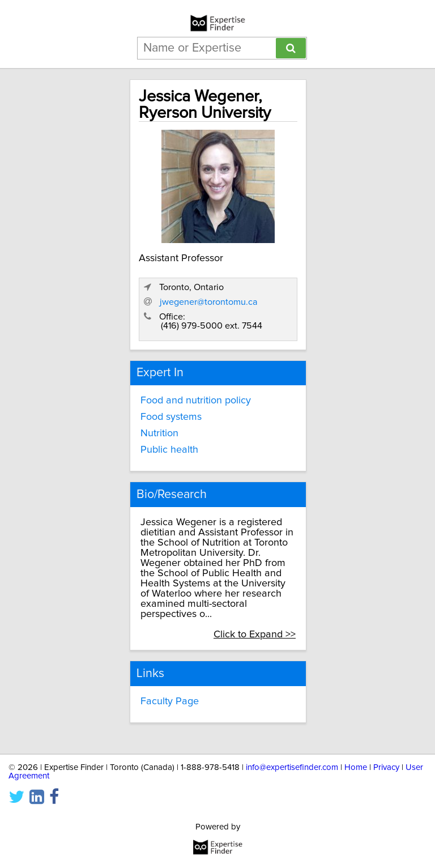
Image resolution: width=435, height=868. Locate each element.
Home (356, 767)
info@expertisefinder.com (292, 767)
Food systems (171, 417)
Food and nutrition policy (196, 401)
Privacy (386, 767)
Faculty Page (170, 701)
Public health (169, 450)
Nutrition (159, 433)
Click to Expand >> (255, 635)
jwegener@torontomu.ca (209, 302)
